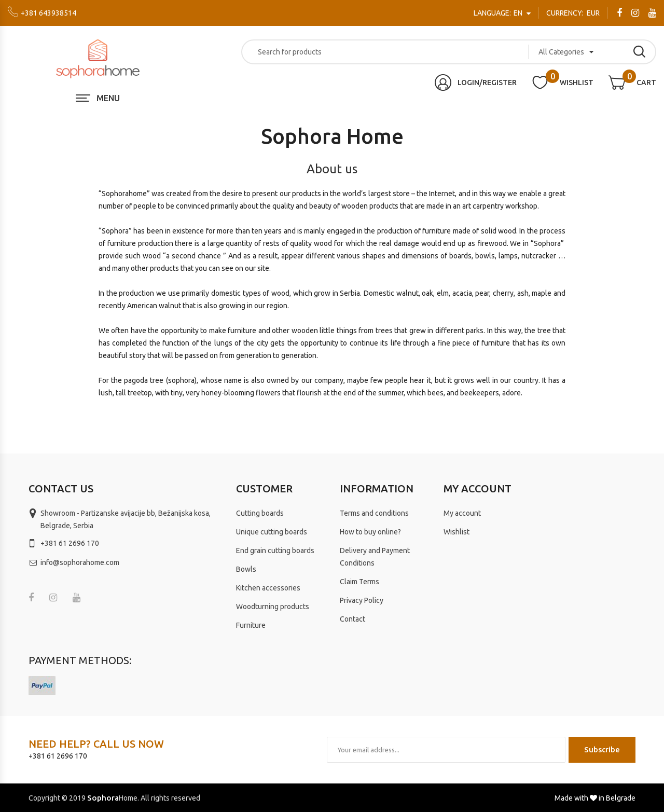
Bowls (246, 569)
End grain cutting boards (275, 550)
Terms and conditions (374, 513)
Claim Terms (359, 582)
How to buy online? (370, 532)
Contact (352, 619)
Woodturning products (273, 607)
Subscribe (602, 749)
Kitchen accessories (268, 588)
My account (462, 513)
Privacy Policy (362, 600)
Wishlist (457, 532)
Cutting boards (260, 513)
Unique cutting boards (272, 532)
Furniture (251, 625)
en (499, 13)
